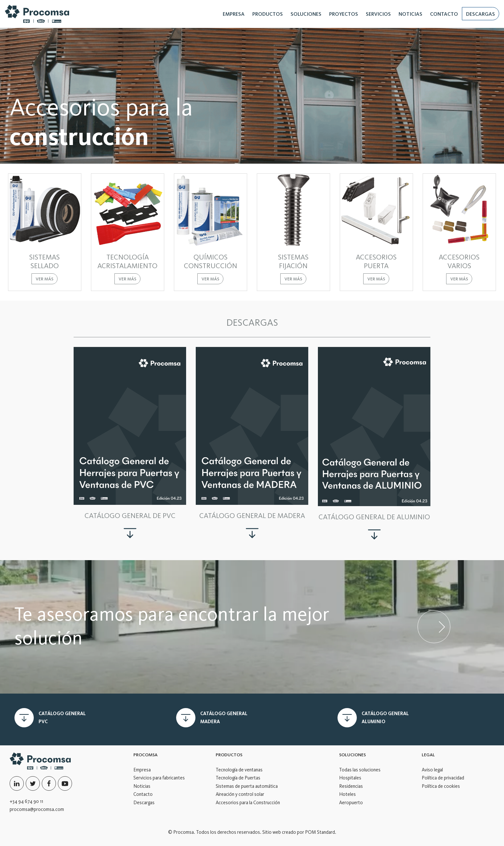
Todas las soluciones (360, 770)
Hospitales (350, 778)
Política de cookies (441, 786)
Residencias (351, 786)
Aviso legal (432, 770)
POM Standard (320, 832)
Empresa (142, 770)
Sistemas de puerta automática (247, 786)
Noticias (142, 786)
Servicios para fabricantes (159, 778)
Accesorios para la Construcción (248, 803)
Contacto (143, 794)
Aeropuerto (351, 803)
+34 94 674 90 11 (26, 801)
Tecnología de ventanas (239, 770)
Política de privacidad (443, 778)
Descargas (144, 803)
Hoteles (347, 794)
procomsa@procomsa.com (37, 809)
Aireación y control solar (240, 794)
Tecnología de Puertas (238, 778)
